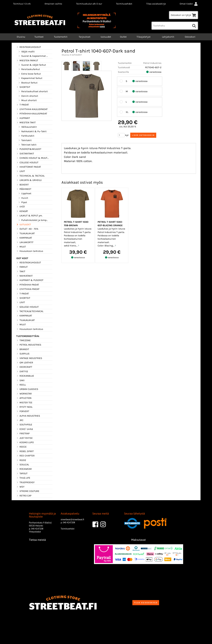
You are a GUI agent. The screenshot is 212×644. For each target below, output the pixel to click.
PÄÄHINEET (24, 189)
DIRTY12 (22, 371)
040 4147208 (37, 529)
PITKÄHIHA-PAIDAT (28, 285)
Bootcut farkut (28, 83)
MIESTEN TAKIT (26, 123)
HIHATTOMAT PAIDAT (29, 167)
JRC (20, 420)
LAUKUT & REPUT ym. (29, 216)
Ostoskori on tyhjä (184, 15)
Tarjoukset (85, 37)
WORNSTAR (24, 394)
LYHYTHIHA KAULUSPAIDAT (32, 109)
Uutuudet (106, 37)
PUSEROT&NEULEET (29, 149)
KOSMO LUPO (25, 442)
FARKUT (22, 267)
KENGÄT (22, 211)
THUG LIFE (23, 478)
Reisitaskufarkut (29, 69)
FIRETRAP (23, 434)
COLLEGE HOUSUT (27, 163)
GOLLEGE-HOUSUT (27, 307)
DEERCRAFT (24, 367)
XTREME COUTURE (28, 491)
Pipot (23, 202)
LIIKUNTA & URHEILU (29, 180)
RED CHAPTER (25, 456)
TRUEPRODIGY (25, 482)
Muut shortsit (27, 100)
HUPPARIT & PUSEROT (30, 280)
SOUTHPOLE (24, 425)
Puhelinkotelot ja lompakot (33, 220)
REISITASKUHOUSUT (29, 47)
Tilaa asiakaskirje (156, 4)
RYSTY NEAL (24, 407)
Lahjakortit (168, 37)
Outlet (123, 37)
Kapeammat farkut (30, 78)
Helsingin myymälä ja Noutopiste (42, 515)
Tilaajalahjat (144, 37)
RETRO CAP (24, 496)
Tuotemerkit (61, 37)
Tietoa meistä (37, 540)
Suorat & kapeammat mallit (33, 56)
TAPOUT (22, 473)
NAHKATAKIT (24, 276)
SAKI (20, 380)
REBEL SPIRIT (25, 451)
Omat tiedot (189, 4)
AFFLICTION (24, 398)
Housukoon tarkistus (30, 251)
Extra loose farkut (29, 74)
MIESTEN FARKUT (27, 61)
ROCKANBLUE (25, 376)
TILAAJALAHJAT (25, 233)
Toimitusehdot (124, 4)
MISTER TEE (24, 403)
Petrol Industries (152, 63)
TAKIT (21, 271)
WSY (20, 487)
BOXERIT (22, 185)
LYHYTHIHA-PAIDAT (28, 289)
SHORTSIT (23, 87)
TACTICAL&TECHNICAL (30, 311)
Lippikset (25, 193)
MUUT (21, 247)
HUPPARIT (23, 118)
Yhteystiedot (35, 532)
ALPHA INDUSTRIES (28, 416)
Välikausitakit (27, 127)
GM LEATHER (25, 363)
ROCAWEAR (24, 469)
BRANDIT (23, 349)
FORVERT (23, 411)
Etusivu (21, 37)
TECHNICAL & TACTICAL (30, 176)
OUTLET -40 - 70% (27, 229)
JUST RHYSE (24, 438)
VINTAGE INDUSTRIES (29, 358)
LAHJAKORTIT (25, 242)
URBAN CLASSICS (27, 389)
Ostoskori (190, 37)
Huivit (23, 198)
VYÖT (21, 207)
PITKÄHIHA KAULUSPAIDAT (32, 114)
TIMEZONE (23, 340)
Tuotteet (39, 37)
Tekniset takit (27, 145)
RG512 (21, 460)
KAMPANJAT (24, 238)
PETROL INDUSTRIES (29, 345)
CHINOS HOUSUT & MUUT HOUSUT (32, 158)
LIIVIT (21, 171)
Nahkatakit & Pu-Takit (32, 131)
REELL (21, 385)
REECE (21, 447)
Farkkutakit (26, 136)
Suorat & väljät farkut (32, 65)
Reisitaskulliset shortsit (33, 91)
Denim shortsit (28, 96)
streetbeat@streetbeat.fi (72, 520)
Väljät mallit (26, 52)
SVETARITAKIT (25, 154)
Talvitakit (25, 140)
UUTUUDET (24, 225)
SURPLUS (23, 354)
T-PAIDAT (23, 105)
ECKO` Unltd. (25, 429)
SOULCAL (23, 465)
